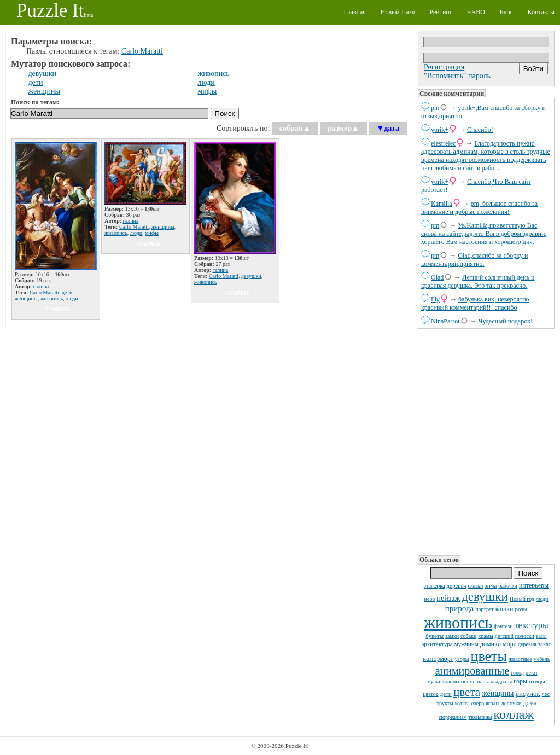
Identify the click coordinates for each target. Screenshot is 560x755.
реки (532, 672)
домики (491, 644)
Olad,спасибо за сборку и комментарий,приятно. (474, 260)
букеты (434, 636)
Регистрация (444, 67)
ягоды (492, 703)
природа (459, 608)
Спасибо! (480, 130)
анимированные (472, 671)
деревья (456, 585)
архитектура (437, 644)
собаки (468, 636)
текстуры (532, 625)
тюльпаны (480, 717)
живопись (458, 622)
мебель (542, 659)
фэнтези (503, 626)
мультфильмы (443, 681)
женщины (498, 693)
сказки (476, 586)
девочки (511, 703)
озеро (478, 703)
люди (542, 599)
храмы (486, 636)
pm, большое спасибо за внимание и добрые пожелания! (479, 208)
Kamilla (442, 204)
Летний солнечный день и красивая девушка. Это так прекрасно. (478, 281)
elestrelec (443, 143)
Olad (437, 277)
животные (520, 659)
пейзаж (449, 598)
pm (435, 108)
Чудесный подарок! (506, 321)
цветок (431, 694)
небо (430, 599)
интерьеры (534, 585)
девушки (485, 597)
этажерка (434, 586)
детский (504, 636)
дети (446, 694)
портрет (485, 609)
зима (491, 585)
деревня (527, 644)
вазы (541, 636)
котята (462, 703)
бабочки (508, 586)
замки (452, 636)
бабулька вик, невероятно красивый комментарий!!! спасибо (475, 303)
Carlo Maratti (142, 51)
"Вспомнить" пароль (457, 76)
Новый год (522, 599)
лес (546, 694)
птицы (537, 681)
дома (530, 703)
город (517, 673)
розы (521, 609)
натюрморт (438, 659)
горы (520, 681)
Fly (435, 299)
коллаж (514, 715)
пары (483, 681)
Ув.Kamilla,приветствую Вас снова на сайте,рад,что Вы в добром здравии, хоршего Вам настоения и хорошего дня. (484, 234)
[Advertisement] (486, 441)
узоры (462, 659)
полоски (525, 636)
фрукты (445, 703)
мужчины (466, 644)
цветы (488, 656)
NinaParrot (445, 321)
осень (468, 681)
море (509, 644)
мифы (207, 91)
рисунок (527, 693)
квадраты (501, 681)
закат (545, 644)
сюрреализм (453, 717)
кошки (504, 609)
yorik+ (440, 130)
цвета (467, 692)
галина (41, 286)
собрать (58, 309)
